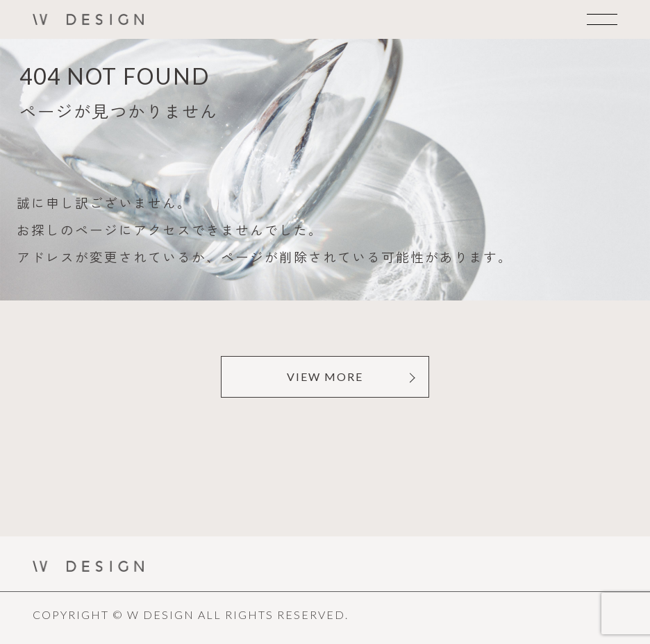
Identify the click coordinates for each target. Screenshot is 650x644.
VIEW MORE (325, 376)
